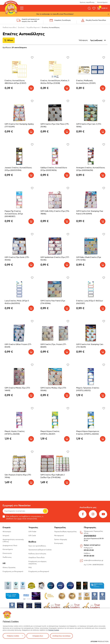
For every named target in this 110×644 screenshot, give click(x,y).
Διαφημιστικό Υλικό (10, 546)
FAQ (30, 568)
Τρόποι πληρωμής (61, 540)
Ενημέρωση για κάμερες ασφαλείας (38, 563)
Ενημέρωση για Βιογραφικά (13, 571)
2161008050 (90, 536)
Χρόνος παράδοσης (87, 2)
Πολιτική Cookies (54, 630)
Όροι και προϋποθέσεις (37, 546)
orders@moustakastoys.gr (94, 560)
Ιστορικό (6, 536)
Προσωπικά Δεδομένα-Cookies (40, 550)
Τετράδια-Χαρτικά (33, 28)
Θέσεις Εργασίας (9, 568)
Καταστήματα (102, 2)
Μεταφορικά (59, 536)
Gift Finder (32, 532)
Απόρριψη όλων (38, 636)
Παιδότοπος (7, 557)
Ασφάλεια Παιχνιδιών (37, 558)
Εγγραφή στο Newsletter (17, 506)
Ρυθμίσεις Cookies (13, 636)
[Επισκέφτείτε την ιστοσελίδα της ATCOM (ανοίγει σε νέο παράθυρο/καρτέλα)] (99, 641)
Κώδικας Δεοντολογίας (37, 554)
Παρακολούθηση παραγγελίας (65, 532)
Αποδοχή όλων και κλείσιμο (61, 636)
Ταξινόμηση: (83, 40)
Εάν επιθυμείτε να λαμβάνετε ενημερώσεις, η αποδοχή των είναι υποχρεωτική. (23, 518)
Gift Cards (32, 536)
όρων (20, 519)
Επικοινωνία (7, 553)
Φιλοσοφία (7, 532)
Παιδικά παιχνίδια (9, 28)
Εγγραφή (45, 511)
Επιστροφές (59, 543)
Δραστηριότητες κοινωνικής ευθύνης (13, 541)
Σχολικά (21, 28)
